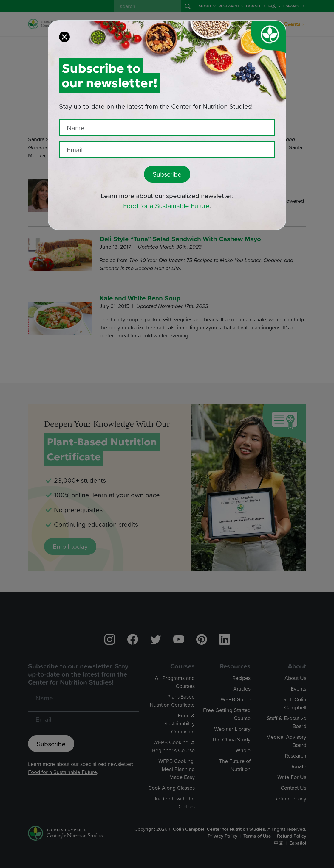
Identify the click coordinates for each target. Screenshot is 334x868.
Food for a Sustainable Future (166, 197)
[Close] (64, 28)
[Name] (167, 119)
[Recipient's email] (167, 141)
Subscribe (167, 165)
